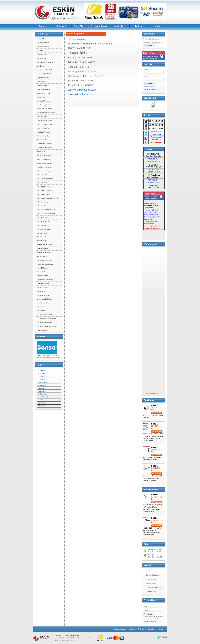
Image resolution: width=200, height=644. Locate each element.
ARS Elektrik (41, 66)
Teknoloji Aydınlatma (43, 303)
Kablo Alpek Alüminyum (44, 171)
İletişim (160, 629)
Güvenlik (151, 629)
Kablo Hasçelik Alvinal (44, 190)
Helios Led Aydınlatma (44, 155)
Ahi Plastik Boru (42, 58)
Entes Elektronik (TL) (44, 128)
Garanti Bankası (151, 583)
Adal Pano (40, 50)
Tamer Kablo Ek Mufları (44, 299)
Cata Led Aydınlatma (43, 89)
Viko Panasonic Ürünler (44, 315)
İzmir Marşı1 (42, 376)
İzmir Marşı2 (42, 379)
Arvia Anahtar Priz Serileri (45, 70)
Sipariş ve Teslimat (137, 629)
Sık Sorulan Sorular (120, 629)
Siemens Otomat (42, 287)
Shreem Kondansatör (44, 283)
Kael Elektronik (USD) (44, 229)
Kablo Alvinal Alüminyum (45, 179)
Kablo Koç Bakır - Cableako (46, 214)
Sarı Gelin (41, 400)
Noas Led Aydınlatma (44, 252)
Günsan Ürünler (42, 140)
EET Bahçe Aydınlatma (44, 105)
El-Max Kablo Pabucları (44, 109)
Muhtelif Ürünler (42, 241)
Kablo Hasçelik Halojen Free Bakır (48, 198)
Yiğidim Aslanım (43, 382)
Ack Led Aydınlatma (43, 43)
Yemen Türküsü (43, 397)
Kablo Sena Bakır (42, 217)
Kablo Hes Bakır (42, 206)
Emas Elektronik (42, 117)
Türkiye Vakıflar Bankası (154, 587)
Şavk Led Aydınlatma (44, 295)
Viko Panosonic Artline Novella (47, 318)
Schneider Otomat (43, 276)
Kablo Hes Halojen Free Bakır (46, 210)
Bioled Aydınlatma (43, 85)
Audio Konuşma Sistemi (44, 74)
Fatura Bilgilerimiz (152, 579)
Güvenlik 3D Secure (152, 575)
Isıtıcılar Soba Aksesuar (44, 163)
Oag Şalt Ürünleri (42, 256)
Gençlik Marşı (42, 385)
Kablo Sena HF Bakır (44, 221)
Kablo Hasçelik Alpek (44, 186)
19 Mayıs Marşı (43, 394)
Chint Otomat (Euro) (43, 93)
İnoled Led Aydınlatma (44, 167)
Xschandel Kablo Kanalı (44, 322)
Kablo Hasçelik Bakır (43, 194)
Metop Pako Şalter (43, 237)
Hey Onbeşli (42, 403)
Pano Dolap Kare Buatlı (44, 260)
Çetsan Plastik (41, 97)
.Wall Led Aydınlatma (44, 39)
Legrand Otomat (42, 233)
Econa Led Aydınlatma (44, 101)
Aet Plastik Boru (42, 54)
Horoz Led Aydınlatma (44, 159)
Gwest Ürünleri (42, 151)
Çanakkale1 (41, 388)
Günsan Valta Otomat (44, 144)
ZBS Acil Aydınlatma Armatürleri (47, 326)
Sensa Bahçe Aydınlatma (45, 280)
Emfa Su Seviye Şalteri (44, 120)
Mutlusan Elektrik (42, 249)
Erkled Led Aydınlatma (44, 132)
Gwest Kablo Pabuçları (44, 148)
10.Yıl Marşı (42, 373)
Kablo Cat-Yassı (42, 183)
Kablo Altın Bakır (42, 175)
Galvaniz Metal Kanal (44, 136)
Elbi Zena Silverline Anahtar (46, 113)
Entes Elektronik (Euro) (44, 124)
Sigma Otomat (41, 291)
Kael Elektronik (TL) (43, 225)
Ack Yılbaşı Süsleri (43, 47)
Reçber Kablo (41, 272)
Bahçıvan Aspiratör (43, 78)
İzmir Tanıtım (42, 370)
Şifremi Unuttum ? (149, 87)
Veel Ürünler (41, 311)
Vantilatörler (41, 307)
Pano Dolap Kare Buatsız (45, 264)
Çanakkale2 (41, 391)
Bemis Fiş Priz (41, 82)
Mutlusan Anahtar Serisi (44, 245)
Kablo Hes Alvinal (42, 202)
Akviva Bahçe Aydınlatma (45, 62)
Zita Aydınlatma (42, 330)
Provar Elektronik (42, 268)
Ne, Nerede (150, 571)
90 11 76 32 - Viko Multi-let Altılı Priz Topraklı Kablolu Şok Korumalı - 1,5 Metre (153, 478)
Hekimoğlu (41, 406)
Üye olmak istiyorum (150, 89)
